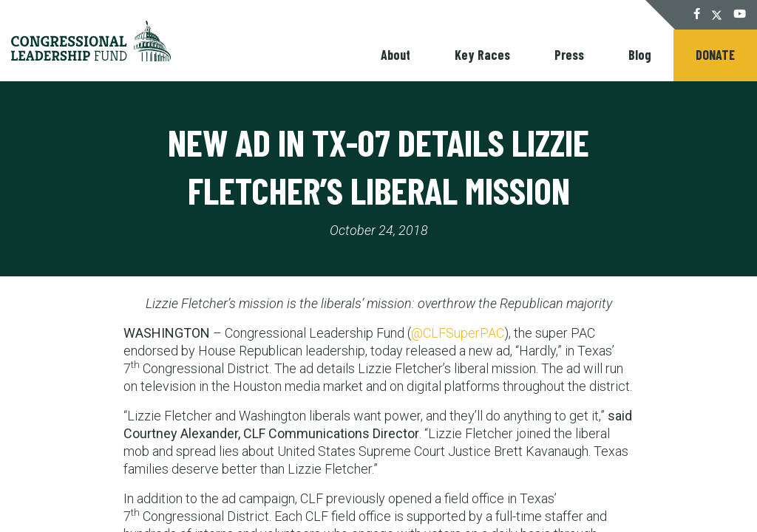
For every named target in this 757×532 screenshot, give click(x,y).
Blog (640, 55)
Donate (715, 55)
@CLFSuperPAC (458, 333)
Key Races (482, 55)
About (396, 55)
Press (569, 55)
